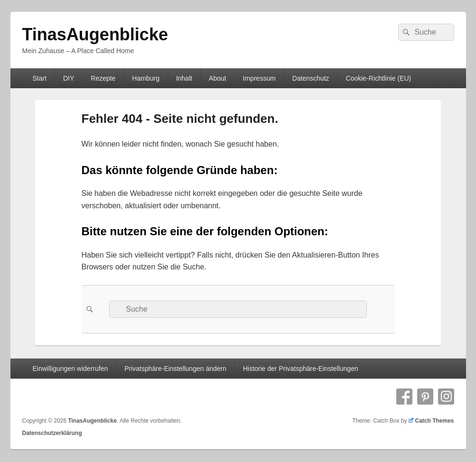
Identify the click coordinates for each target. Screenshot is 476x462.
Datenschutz (311, 78)
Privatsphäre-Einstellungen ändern (175, 369)
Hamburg (146, 78)
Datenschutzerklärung (52, 433)
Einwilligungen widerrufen (70, 369)
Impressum (259, 78)
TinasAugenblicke (95, 34)
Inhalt (184, 78)
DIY (69, 78)
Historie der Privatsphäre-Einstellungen (301, 369)
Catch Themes (431, 421)
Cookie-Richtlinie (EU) (379, 78)
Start (39, 78)
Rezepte (103, 78)
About (218, 78)
